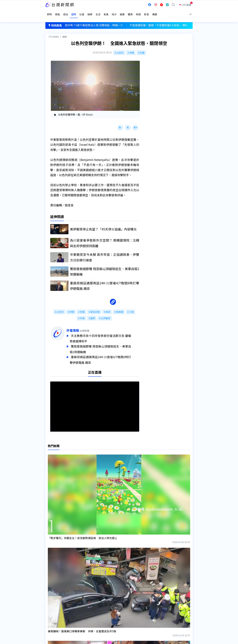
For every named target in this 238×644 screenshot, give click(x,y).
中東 (82, 312)
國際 (65, 30)
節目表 (49, 612)
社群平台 (50, 616)
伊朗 (132, 46)
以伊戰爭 (105, 312)
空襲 (142, 46)
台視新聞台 (150, 581)
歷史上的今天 (84, 616)
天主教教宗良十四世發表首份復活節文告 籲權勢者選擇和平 (109, 332)
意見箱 (81, 608)
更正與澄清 (83, 603)
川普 (131, 306)
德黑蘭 (120, 306)
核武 (108, 306)
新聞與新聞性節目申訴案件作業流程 (128, 608)
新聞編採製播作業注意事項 (123, 603)
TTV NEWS (54, 30)
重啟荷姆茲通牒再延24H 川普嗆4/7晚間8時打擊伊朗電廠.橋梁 (109, 353)
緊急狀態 (95, 306)
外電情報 (81, 325)
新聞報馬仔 (83, 612)
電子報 (112, 612)
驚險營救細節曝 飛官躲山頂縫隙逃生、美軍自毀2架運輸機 (109, 343)
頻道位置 (50, 608)
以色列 (120, 46)
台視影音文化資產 (55, 603)
